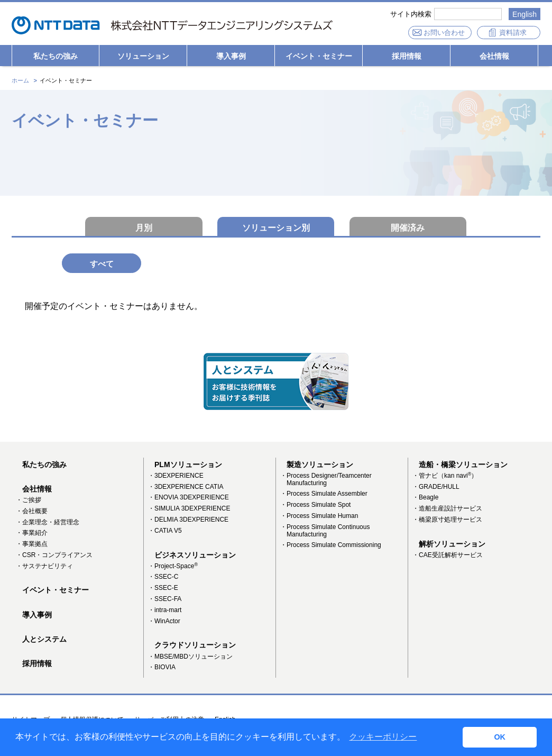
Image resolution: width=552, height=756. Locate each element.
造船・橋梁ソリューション (463, 465)
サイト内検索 (411, 14)
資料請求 (513, 33)
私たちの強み (56, 56)
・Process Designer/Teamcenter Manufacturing (326, 480)
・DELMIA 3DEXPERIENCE (188, 521)
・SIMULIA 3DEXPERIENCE (189, 509)
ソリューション (143, 56)
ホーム (20, 80)
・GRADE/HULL (436, 487)
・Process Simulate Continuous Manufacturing (325, 531)
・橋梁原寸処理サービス (447, 521)
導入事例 (231, 56)
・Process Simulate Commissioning (331, 546)
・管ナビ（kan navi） (445, 476)
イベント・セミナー (319, 56)
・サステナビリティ (44, 567)
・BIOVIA (162, 668)
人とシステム (44, 640)
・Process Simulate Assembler (324, 495)
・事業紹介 (32, 534)
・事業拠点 (32, 545)
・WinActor (164, 622)
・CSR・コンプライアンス (54, 555)
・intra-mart (165, 611)
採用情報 (407, 56)
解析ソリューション (452, 544)
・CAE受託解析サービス (448, 555)
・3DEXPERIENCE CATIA (186, 487)
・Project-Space (173, 567)
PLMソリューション (188, 465)
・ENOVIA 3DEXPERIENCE (188, 498)
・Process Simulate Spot (315, 506)
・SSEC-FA (165, 600)
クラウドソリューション (195, 646)
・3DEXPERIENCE (176, 476)
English (525, 14)
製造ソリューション (320, 465)
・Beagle (425, 498)
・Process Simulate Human (319, 517)
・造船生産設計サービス (447, 509)
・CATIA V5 (165, 531)
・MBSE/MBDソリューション (190, 657)
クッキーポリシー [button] (383, 737)
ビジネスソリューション (195, 555)
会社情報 (494, 56)
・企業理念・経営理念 (48, 523)
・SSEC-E (163, 589)
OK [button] (500, 737)
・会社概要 (32, 512)
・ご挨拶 (29, 500)
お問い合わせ (444, 33)
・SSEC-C (163, 578)
